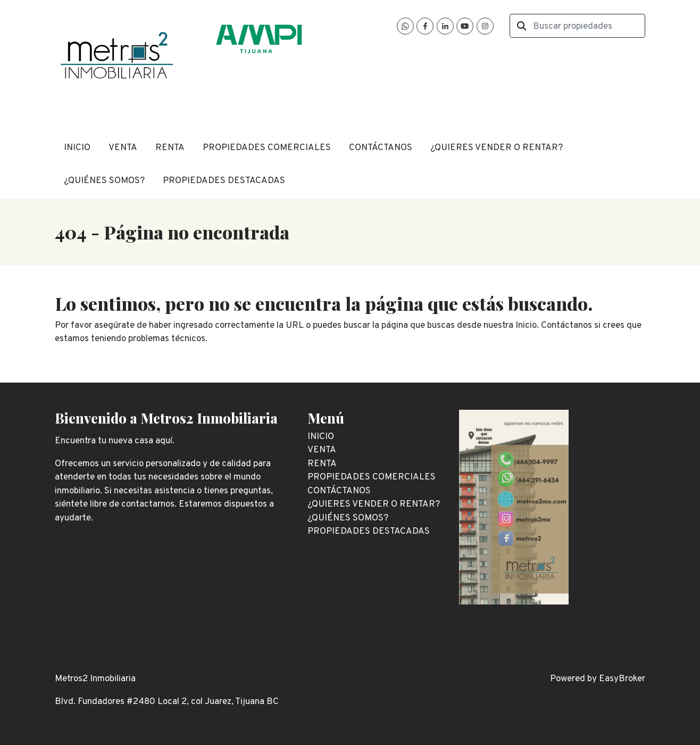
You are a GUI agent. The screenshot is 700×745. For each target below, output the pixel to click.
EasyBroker (622, 679)
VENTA (123, 148)
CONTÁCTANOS (381, 148)
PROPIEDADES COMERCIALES (267, 148)
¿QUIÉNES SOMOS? (104, 181)
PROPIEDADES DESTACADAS (224, 181)
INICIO (77, 148)
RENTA (170, 148)
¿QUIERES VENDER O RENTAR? (497, 148)
